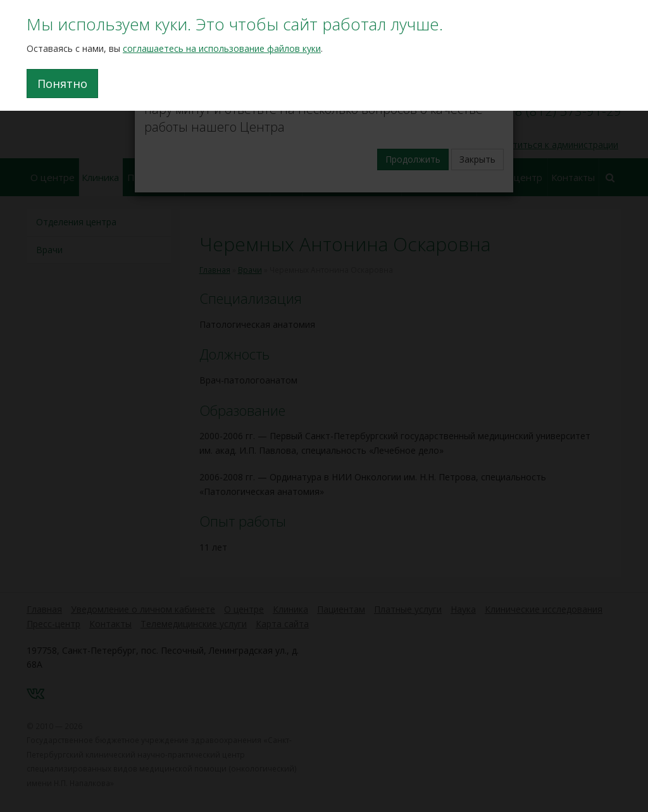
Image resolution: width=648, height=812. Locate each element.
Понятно (62, 84)
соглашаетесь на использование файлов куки (222, 48)
